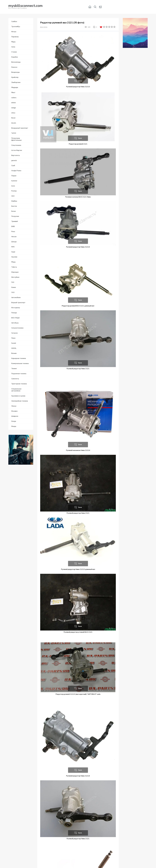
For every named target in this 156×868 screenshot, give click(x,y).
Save (80, 81)
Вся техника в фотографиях (25, 7)
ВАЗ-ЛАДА (44, 27)
